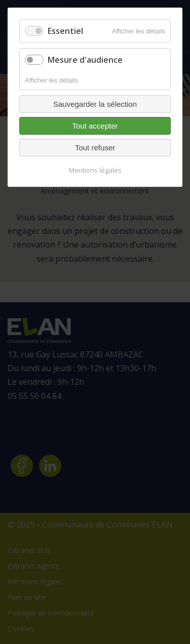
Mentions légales (95, 170)
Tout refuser (95, 148)
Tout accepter (95, 126)
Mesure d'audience (85, 60)
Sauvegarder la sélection (95, 104)
